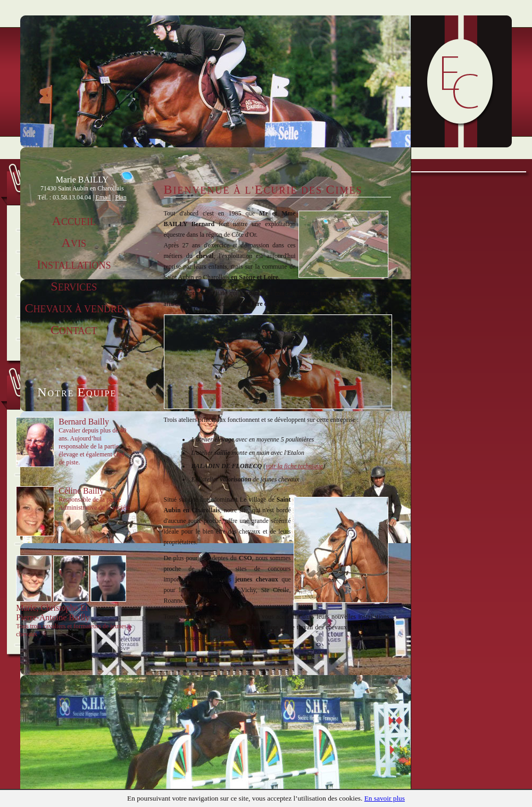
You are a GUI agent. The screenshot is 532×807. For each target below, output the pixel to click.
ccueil (74, 222)
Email (103, 197)
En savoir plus (385, 798)
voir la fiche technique (294, 466)
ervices (74, 287)
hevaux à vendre (74, 309)
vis (74, 244)
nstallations (74, 265)
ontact (74, 331)
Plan (121, 197)
